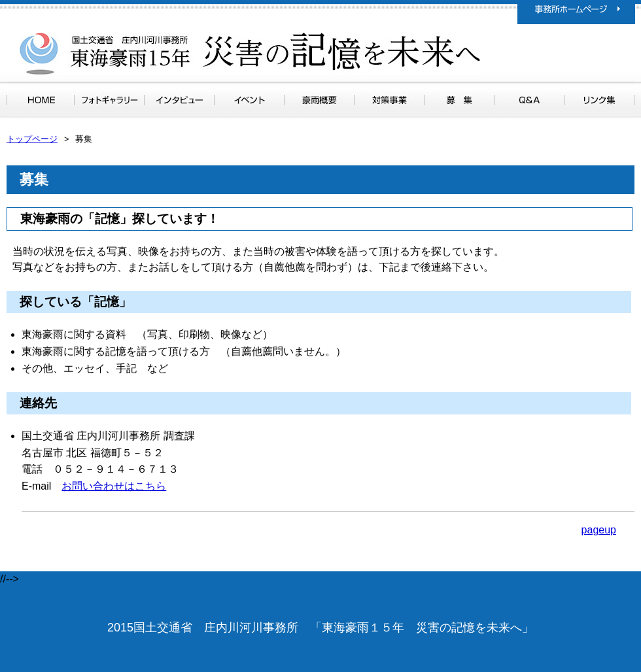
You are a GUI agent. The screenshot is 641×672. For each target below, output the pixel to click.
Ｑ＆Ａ (529, 100)
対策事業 (389, 100)
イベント (249, 100)
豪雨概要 (319, 100)
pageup (599, 530)
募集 (459, 100)
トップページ (41, 100)
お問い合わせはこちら (114, 486)
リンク (599, 100)
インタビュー (179, 100)
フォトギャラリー (109, 100)
